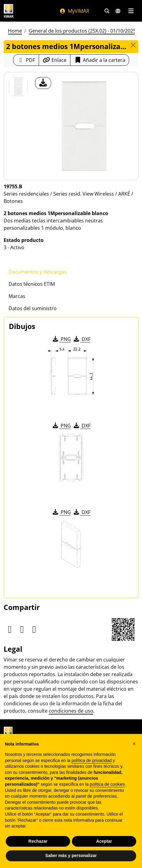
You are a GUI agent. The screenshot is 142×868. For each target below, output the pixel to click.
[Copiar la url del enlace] (55, 60)
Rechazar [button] (38, 841)
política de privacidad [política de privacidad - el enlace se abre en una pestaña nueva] (92, 760)
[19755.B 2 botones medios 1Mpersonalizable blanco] (18, 87)
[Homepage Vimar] (9, 11)
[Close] (133, 45)
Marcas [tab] (17, 296)
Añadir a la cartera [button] (100, 60)
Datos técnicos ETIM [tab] (32, 284)
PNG (61, 339)
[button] (134, 744)
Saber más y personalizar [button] (71, 856)
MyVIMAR (74, 11)
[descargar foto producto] (43, 83)
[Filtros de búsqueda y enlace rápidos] (107, 11)
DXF (82, 339)
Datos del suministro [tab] (33, 308)
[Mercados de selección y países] (118, 11)
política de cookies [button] (107, 784)
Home (15, 31)
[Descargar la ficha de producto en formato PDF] (26, 60)
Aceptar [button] (104, 841)
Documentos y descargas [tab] (38, 272)
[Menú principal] (131, 11)
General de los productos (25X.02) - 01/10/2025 (82, 31)
